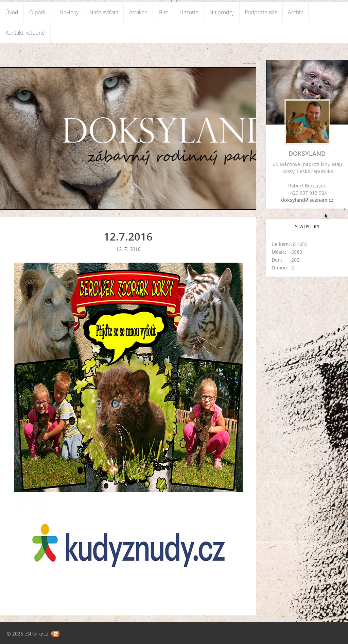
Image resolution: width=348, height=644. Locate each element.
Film (163, 12)
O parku (39, 12)
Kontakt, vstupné (25, 33)
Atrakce (138, 12)
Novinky (69, 12)
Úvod (12, 12)
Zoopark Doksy (250, 63)
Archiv (295, 12)
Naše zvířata (104, 12)
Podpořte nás (261, 12)
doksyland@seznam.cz (307, 200)
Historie (189, 12)
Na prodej (222, 12)
